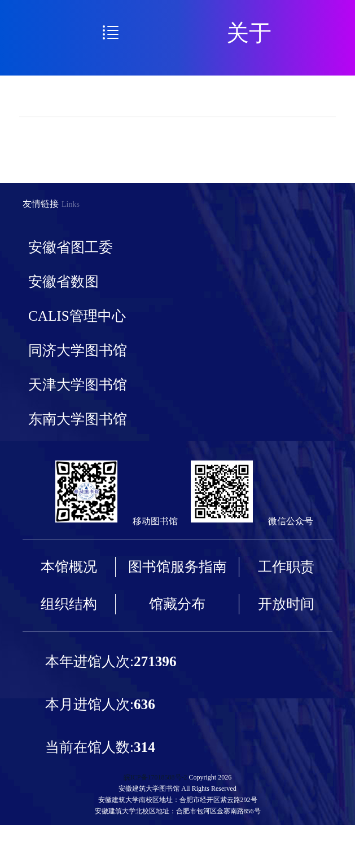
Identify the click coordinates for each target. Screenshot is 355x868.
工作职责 (286, 567)
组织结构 (69, 604)
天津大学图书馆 (78, 385)
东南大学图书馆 (78, 419)
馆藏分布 (177, 604)
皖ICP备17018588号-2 (155, 777)
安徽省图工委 (71, 247)
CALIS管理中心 (77, 316)
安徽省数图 (63, 282)
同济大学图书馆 (78, 350)
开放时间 (286, 604)
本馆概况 (69, 567)
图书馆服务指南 (177, 567)
